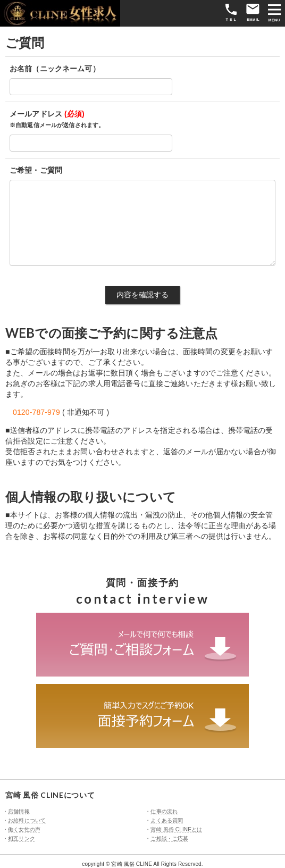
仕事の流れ (164, 811)
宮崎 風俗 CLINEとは (176, 829)
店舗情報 (19, 811)
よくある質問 (167, 820)
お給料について (27, 820)
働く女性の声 (24, 829)
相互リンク (22, 838)
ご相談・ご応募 (169, 838)
